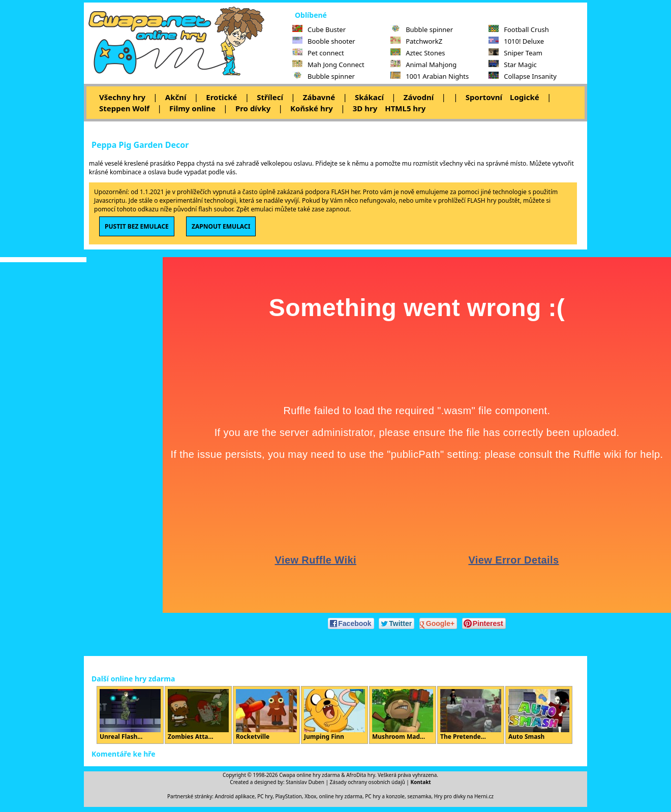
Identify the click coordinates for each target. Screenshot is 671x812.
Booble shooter (324, 41)
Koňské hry (312, 108)
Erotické (221, 97)
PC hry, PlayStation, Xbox (287, 796)
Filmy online (192, 108)
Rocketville (266, 715)
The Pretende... (471, 715)
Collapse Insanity (523, 76)
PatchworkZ (416, 41)
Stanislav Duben (305, 782)
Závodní (419, 97)
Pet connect (318, 53)
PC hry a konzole (385, 796)
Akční (176, 97)
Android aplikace (235, 796)
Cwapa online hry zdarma (310, 775)
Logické (525, 97)
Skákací (369, 97)
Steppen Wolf (124, 108)
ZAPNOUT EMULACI (221, 226)
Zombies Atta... (198, 715)
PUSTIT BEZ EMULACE (137, 226)
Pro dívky (253, 108)
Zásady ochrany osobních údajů (368, 782)
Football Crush (518, 29)
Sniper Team (515, 53)
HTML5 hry (405, 108)
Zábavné (319, 97)
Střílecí (270, 97)
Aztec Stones (418, 53)
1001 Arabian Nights (430, 76)
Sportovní (484, 97)
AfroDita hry (361, 775)
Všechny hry (122, 97)
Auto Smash (539, 715)
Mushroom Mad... (403, 715)
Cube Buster (319, 29)
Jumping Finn (334, 715)
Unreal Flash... (130, 715)
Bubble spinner (324, 76)
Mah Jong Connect (328, 65)
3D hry (365, 108)
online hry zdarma (341, 796)
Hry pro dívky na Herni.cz (464, 796)
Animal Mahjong (423, 65)
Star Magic (513, 65)
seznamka (419, 796)
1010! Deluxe (516, 41)
